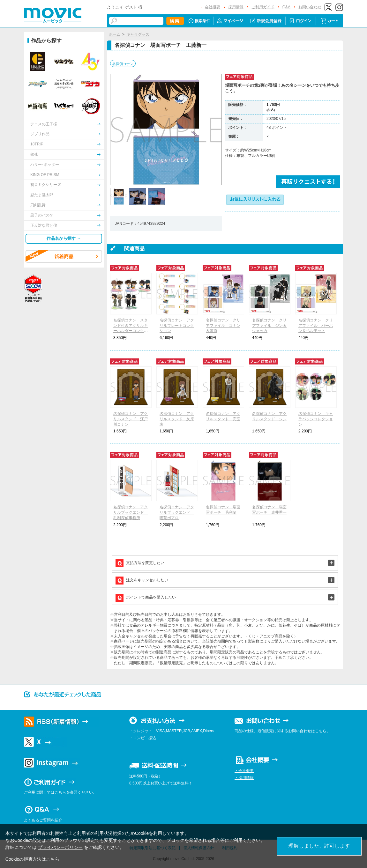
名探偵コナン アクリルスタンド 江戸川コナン (131, 419)
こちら (53, 859)
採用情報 (236, 7)
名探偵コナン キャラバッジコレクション (316, 419)
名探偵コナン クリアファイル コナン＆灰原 (223, 326)
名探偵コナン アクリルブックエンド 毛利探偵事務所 (131, 512)
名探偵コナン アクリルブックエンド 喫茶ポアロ (177, 512)
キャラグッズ (138, 34)
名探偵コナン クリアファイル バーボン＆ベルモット (316, 326)
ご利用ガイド (263, 7)
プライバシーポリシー (60, 847)
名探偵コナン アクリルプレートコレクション (177, 326)
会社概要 (213, 7)
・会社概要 (244, 771)
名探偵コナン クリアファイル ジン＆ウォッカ (269, 326)
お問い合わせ (310, 7)
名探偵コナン (123, 64)
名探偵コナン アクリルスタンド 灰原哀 (177, 419)
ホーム (115, 34)
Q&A (286, 7)
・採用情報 (244, 778)
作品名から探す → (64, 238)
